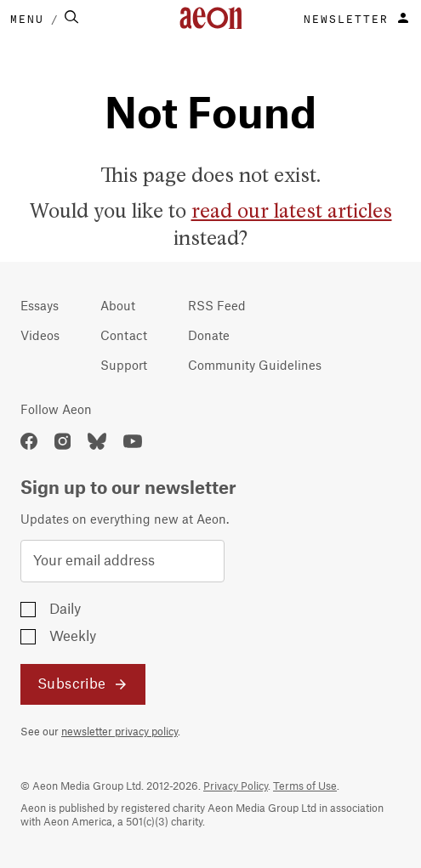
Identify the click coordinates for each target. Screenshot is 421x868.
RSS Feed (217, 307)
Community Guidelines (255, 366)
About (118, 307)
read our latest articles (292, 212)
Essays (40, 307)
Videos (40, 337)
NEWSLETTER (346, 18)
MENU (27, 18)
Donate (209, 337)
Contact (124, 337)
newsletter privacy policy (119, 732)
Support (124, 366)
